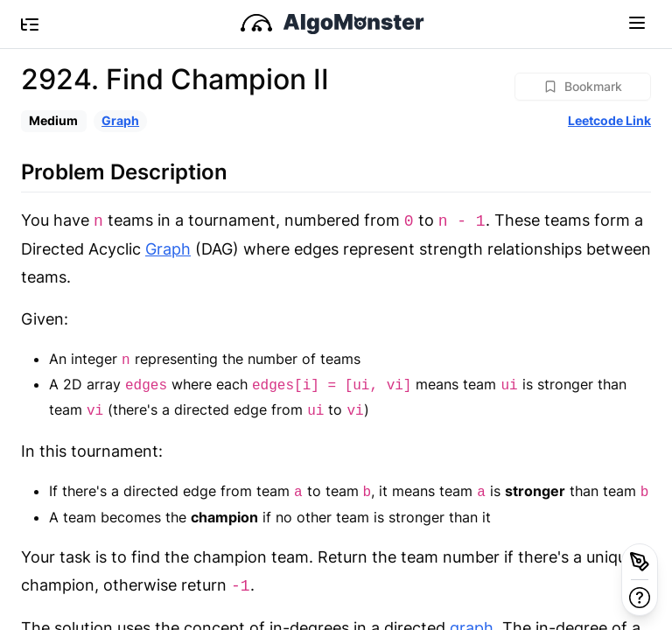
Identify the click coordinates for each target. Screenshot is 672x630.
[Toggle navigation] (637, 22)
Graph (120, 120)
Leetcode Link (609, 120)
